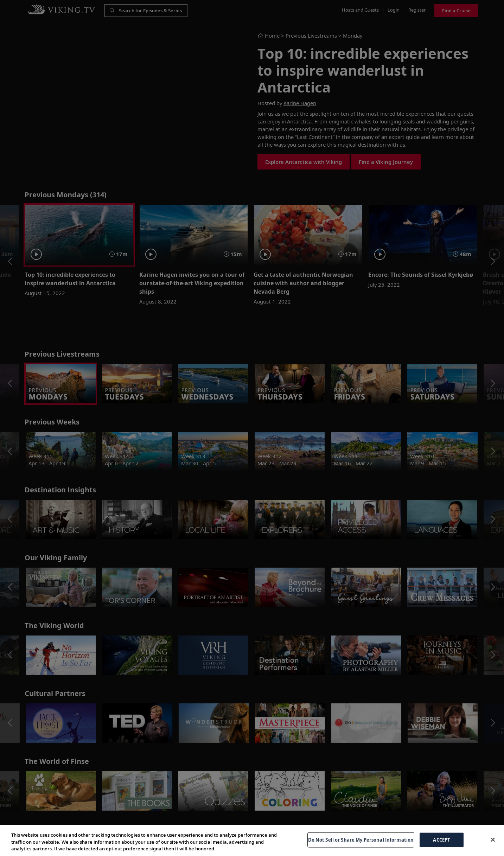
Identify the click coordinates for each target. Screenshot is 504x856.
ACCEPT (442, 839)
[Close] (493, 839)
